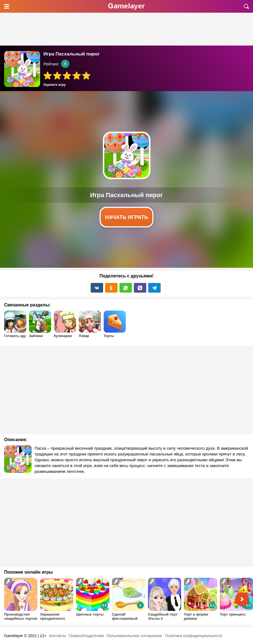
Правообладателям (86, 636)
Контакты (58, 636)
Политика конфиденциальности (193, 636)
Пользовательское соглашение (134, 636)
